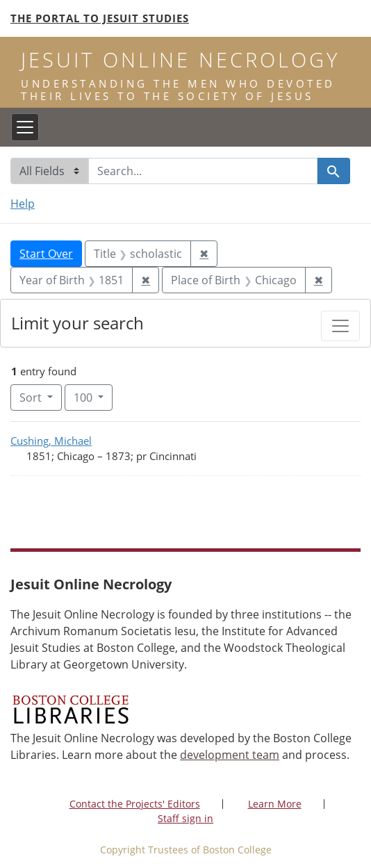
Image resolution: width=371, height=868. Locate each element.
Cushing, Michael (51, 441)
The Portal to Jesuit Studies (100, 18)
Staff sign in (185, 818)
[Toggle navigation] (25, 127)
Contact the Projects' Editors (135, 804)
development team (230, 755)
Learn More (275, 804)
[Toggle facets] (340, 326)
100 (93, 397)
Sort (32, 398)
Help (23, 204)
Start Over (46, 254)
